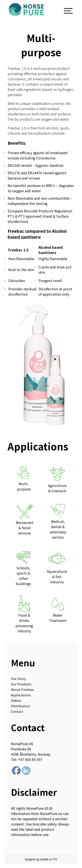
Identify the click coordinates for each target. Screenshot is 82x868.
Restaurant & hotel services (25, 519)
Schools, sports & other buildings (23, 567)
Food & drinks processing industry (24, 614)
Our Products (21, 684)
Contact (17, 711)
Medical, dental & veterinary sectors (58, 521)
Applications (21, 695)
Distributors (20, 706)
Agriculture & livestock (57, 479)
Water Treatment (58, 609)
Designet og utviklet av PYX (41, 859)
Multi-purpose (24, 478)
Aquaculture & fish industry (57, 566)
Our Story (18, 678)
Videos (16, 700)
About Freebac (23, 689)
